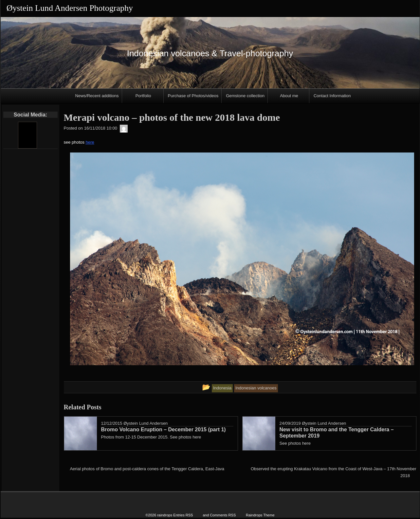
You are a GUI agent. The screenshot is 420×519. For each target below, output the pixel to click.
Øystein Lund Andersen (146, 423)
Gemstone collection (245, 96)
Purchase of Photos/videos (193, 96)
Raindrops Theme (260, 513)
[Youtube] (27, 135)
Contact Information (332, 96)
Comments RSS (223, 513)
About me (289, 96)
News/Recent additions (97, 96)
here (90, 142)
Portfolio (143, 96)
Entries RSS (183, 513)
